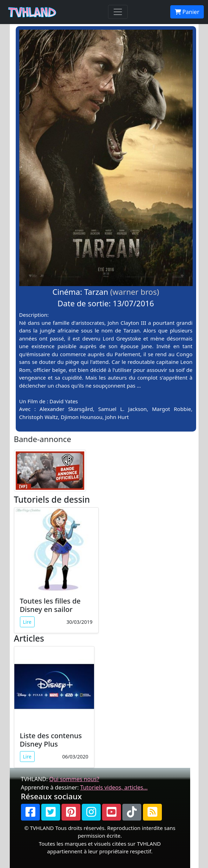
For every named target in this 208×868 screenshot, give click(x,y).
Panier (187, 12)
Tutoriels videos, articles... (114, 787)
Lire (27, 622)
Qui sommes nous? (74, 779)
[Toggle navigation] (118, 12)
